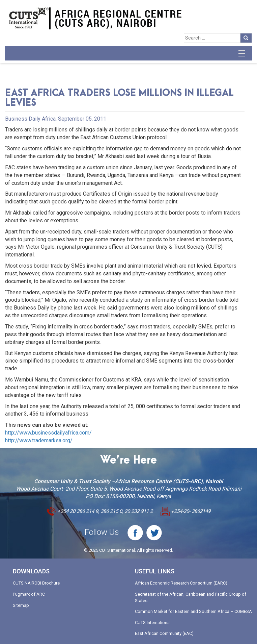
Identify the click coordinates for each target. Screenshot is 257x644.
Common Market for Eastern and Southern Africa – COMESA (193, 611)
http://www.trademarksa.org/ (39, 440)
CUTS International (153, 623)
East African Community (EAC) (164, 633)
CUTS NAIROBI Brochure (36, 583)
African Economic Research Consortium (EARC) (181, 583)
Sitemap (21, 605)
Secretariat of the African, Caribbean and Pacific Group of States (191, 597)
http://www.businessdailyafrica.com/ (48, 433)
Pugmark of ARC (29, 594)
